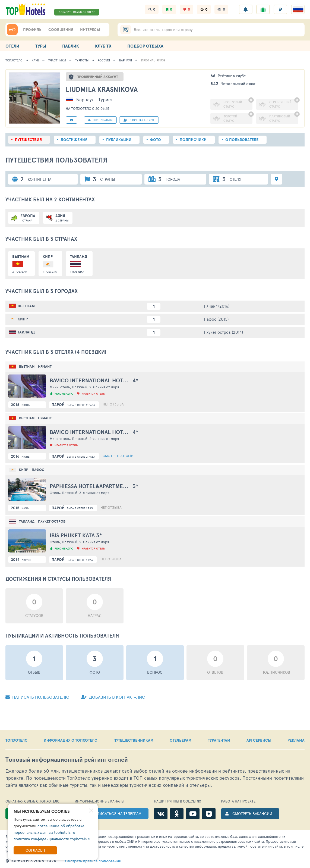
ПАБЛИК (71, 46)
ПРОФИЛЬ (32, 30)
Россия (104, 60)
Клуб (35, 60)
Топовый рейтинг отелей (67, 760)
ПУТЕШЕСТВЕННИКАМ (133, 740)
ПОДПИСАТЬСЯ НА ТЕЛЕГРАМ (115, 814)
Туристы (82, 60)
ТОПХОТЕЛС (16, 740)
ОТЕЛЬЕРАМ (181, 740)
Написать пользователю (37, 697)
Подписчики (193, 140)
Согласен (35, 850)
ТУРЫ (41, 46)
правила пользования (93, 861)
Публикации (119, 140)
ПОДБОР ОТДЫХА (145, 46)
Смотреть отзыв (118, 456)
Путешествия (28, 140)
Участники (57, 60)
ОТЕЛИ (12, 46)
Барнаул (126, 60)
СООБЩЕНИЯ (61, 30)
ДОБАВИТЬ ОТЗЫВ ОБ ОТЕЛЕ (77, 12)
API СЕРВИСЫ (259, 740)
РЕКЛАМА (296, 740)
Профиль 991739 (153, 60)
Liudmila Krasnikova (102, 89)
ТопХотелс (14, 60)
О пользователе (242, 140)
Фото (156, 140)
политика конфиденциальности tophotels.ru (53, 839)
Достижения (74, 140)
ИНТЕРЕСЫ (90, 30)
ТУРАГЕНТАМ (219, 740)
